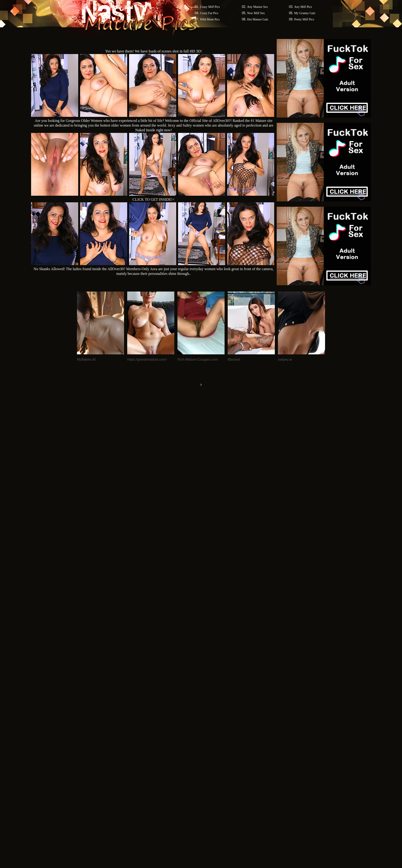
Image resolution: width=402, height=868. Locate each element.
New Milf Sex (256, 13)
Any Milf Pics (303, 7)
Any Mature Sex (258, 7)
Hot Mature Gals (258, 19)
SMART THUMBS (212, 748)
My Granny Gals (305, 13)
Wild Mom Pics (210, 19)
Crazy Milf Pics (210, 7)
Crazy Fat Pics (209, 13)
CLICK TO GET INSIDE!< (154, 199)
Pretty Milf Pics (304, 19)
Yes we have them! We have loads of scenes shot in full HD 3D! (154, 51)
